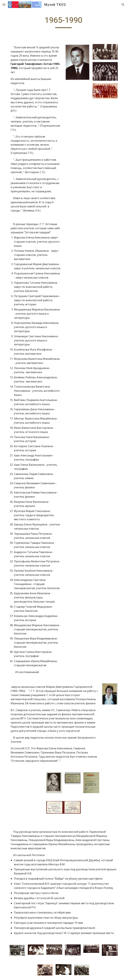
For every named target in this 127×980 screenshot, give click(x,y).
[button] (4, 5)
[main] (63, 22)
